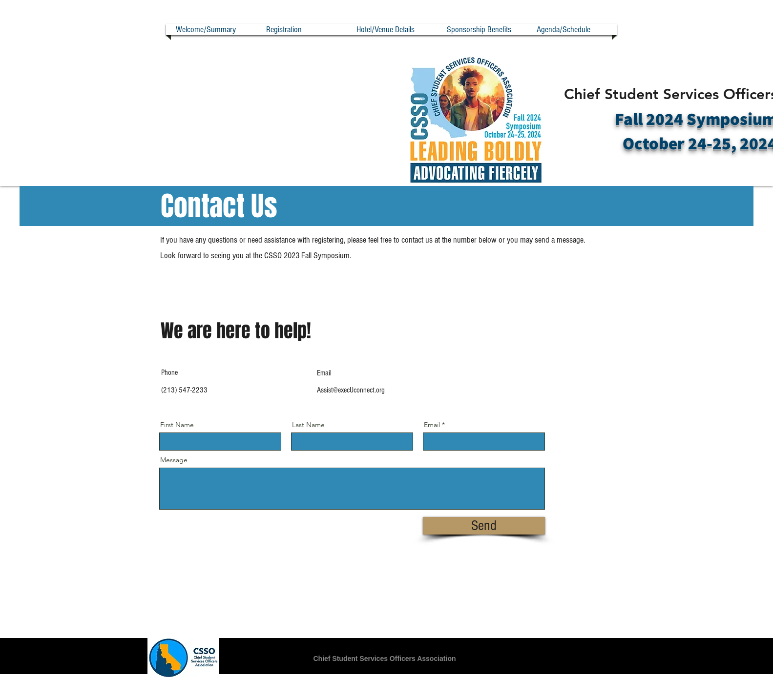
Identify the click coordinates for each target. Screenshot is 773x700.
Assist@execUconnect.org (351, 390)
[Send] (484, 526)
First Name (177, 425)
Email (432, 425)
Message (174, 460)
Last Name (308, 425)
